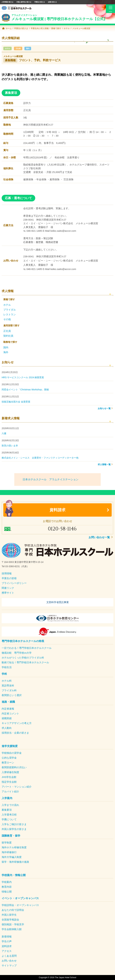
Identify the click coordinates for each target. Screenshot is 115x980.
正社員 (18, 48)
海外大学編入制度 (12, 857)
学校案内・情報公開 (14, 875)
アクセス (7, 951)
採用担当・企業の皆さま (15, 733)
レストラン (10, 314)
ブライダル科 (9, 690)
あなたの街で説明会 (13, 910)
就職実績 (7, 718)
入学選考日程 (9, 815)
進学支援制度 (10, 746)
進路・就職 (8, 702)
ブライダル (10, 310)
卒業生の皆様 (9, 578)
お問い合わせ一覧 (100, 537)
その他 (7, 319)
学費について (9, 819)
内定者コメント (10, 713)
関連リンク (8, 588)
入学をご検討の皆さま (14, 824)
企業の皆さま (52, 2)
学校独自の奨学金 (12, 753)
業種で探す (56, 28)
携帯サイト (8, 593)
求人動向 (7, 728)
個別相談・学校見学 (13, 924)
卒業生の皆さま (40, 2)
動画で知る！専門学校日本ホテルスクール (25, 662)
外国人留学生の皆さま (24, 2)
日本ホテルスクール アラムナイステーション (51, 479)
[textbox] (57, 564)
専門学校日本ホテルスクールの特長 (23, 641)
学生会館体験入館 (12, 929)
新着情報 (7, 937)
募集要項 (7, 810)
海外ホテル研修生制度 (14, 847)
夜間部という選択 (12, 695)
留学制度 (7, 843)
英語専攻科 (8, 686)
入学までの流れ (10, 805)
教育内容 (7, 887)
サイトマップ (9, 965)
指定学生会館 (9, 782)
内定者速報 (8, 709)
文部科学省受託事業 (58, 602)
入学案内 (7, 798)
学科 (4, 674)
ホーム (9, 28)
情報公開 (7, 892)
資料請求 (57, 510)
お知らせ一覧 (104, 408)
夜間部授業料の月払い (14, 767)
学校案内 (7, 882)
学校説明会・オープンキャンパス (20, 905)
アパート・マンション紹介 (17, 787)
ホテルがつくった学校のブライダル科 (23, 658)
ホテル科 (7, 681)
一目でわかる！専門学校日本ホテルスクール (27, 648)
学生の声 (7, 941)
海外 (6, 352)
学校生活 (7, 667)
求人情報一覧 (104, 464)
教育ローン (8, 763)
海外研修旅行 (9, 852)
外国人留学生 (9, 915)
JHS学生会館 (9, 777)
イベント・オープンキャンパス (20, 898)
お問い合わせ (9, 961)
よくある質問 (9, 956)
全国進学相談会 (10, 920)
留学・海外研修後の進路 (15, 862)
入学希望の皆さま (7, 2)
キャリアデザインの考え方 (17, 723)
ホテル (67, 28)
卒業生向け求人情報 (40, 28)
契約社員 (8, 336)
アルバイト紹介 (10, 791)
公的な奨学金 (9, 758)
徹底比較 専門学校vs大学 (17, 653)
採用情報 (7, 573)
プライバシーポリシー (14, 583)
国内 (28, 48)
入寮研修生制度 (10, 772)
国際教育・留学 (11, 836)
